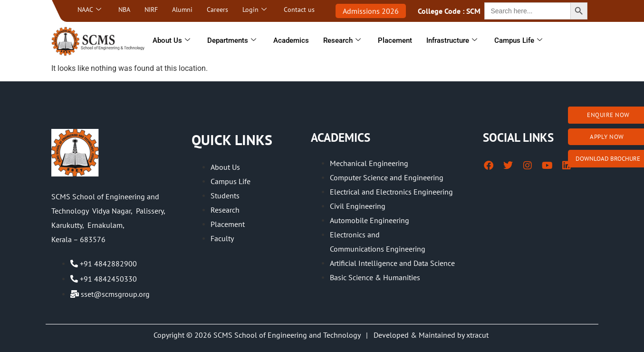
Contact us (299, 10)
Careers (217, 10)
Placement (395, 40)
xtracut (478, 335)
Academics (291, 40)
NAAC (89, 10)
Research (342, 40)
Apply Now (607, 137)
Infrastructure (452, 40)
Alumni (182, 10)
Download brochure (608, 159)
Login (255, 10)
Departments (232, 40)
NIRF (151, 10)
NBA (124, 10)
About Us (171, 40)
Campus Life (518, 40)
